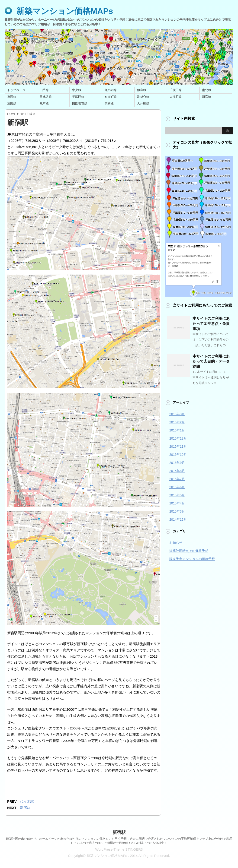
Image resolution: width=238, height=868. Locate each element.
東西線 (12, 97)
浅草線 (44, 103)
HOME (12, 114)
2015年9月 (177, 463)
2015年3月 (177, 511)
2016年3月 (177, 414)
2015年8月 (177, 471)
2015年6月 (177, 487)
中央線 (77, 90)
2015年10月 (178, 455)
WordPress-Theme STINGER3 (119, 849)
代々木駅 (27, 801)
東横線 (109, 103)
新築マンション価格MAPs (65, 11)
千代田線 (176, 90)
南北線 (207, 90)
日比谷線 (46, 97)
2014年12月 (178, 520)
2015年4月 (177, 503)
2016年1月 (177, 430)
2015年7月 (177, 479)
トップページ (16, 90)
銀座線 (142, 90)
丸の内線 (111, 90)
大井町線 (143, 103)
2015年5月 (177, 495)
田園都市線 (80, 103)
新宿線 (207, 97)
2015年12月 (178, 438)
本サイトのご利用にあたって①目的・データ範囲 (211, 361)
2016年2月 (177, 422)
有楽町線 (111, 97)
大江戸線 (176, 97)
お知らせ (176, 543)
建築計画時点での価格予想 (189, 551)
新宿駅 (25, 808)
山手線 (44, 90)
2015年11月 (178, 447)
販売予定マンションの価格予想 (192, 559)
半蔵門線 (78, 97)
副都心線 (143, 97)
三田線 (12, 103)
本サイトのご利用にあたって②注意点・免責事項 (211, 324)
